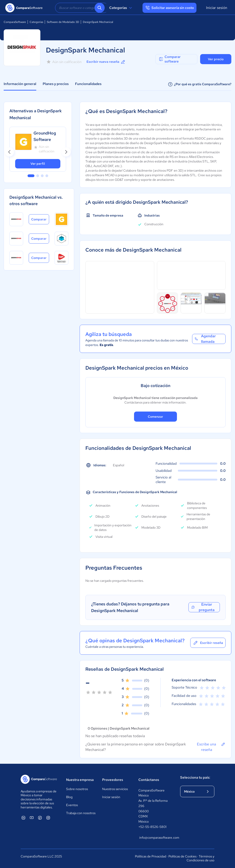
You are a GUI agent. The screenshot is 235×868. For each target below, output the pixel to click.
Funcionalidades (88, 84)
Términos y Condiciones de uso (200, 858)
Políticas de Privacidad (151, 856)
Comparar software (169, 59)
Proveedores (113, 780)
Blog (69, 797)
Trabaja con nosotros (81, 813)
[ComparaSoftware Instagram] (48, 818)
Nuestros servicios (115, 789)
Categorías (121, 8)
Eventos (72, 805)
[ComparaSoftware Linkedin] (23, 818)
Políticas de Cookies (182, 856)
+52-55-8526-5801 (152, 827)
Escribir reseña (208, 643)
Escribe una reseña (211, 747)
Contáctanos (149, 780)
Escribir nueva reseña (106, 62)
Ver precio (216, 59)
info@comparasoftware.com (155, 838)
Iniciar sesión (217, 8)
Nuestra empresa (80, 780)
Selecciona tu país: (195, 777)
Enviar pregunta (203, 607)
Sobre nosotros (77, 789)
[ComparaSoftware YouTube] (32, 818)
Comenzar (155, 417)
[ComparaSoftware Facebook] (40, 818)
